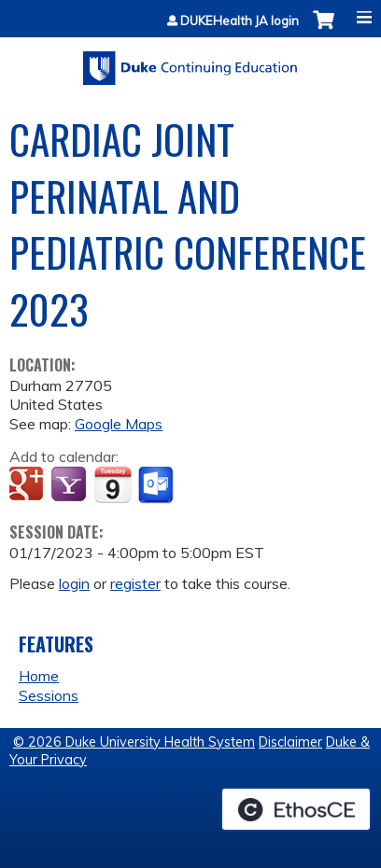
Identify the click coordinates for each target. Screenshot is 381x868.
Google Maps (119, 424)
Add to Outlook (157, 485)
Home (39, 676)
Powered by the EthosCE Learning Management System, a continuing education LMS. (296, 809)
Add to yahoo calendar (71, 485)
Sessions (49, 695)
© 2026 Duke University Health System (134, 742)
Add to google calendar (28, 485)
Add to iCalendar (113, 484)
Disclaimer (290, 742)
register (135, 583)
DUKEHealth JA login (240, 21)
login (74, 583)
